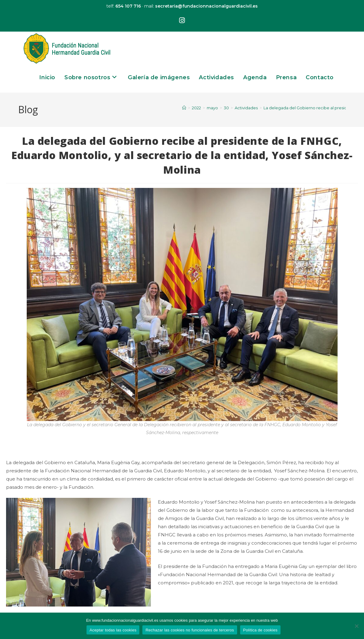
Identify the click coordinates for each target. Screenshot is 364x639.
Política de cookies (260, 630)
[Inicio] (184, 108)
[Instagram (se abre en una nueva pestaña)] (182, 21)
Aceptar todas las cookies (113, 630)
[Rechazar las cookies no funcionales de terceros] (356, 626)
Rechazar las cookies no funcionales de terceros (190, 630)
